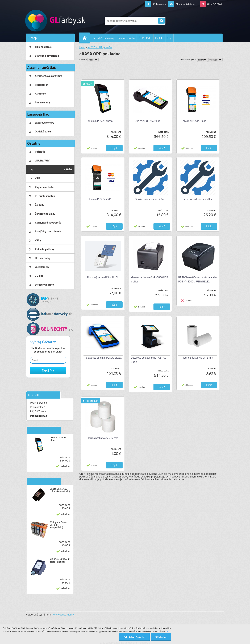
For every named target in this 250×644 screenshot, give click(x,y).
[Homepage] (86, 38)
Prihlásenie (159, 4)
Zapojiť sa (48, 370)
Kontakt (159, 38)
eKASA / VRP (95, 47)
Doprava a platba (126, 38)
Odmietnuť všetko (134, 637)
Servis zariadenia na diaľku (150, 199)
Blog (169, 38)
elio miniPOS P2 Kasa (194, 121)
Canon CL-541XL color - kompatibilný (60, 490)
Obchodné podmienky (103, 38)
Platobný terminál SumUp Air (103, 277)
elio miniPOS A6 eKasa (148, 121)
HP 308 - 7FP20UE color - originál (60, 561)
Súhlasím (161, 637)
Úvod (82, 47)
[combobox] (203, 60)
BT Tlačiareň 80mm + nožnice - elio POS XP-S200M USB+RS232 (197, 279)
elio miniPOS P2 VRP (99, 199)
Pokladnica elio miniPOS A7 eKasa (103, 358)
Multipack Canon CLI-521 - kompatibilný (59, 525)
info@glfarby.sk (39, 416)
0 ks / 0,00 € (215, 4)
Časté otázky (145, 38)
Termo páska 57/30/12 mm (198, 358)
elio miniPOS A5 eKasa (58, 439)
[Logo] (50, 21)
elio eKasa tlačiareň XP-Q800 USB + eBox (149, 279)
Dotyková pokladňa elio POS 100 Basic (149, 360)
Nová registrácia (185, 4)
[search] (161, 21)
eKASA (108, 47)
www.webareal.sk (64, 614)
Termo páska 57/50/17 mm (103, 438)
